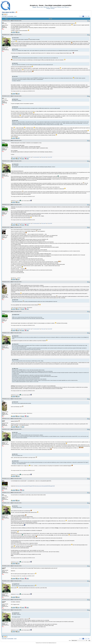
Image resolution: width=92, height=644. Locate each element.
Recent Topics (41, 7)
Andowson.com (54, 643)
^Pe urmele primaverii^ (36, 157)
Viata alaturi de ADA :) (9, 12)
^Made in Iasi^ (13, 157)
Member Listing (61, 7)
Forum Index (4, 16)
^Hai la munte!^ (44, 157)
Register (49, 8)
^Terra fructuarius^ (28, 157)
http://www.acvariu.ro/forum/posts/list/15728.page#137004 (25, 486)
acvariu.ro (67, 7)
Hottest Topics (47, 7)
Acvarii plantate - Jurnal (12, 16)
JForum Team (46, 643)
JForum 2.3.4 (41, 643)
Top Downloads (54, 7)
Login (54, 8)
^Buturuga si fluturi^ (20, 157)
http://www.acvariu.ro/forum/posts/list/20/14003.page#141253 (45, 486)
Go (89, 16)
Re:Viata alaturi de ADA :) (18, 21)
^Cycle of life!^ (50, 157)
